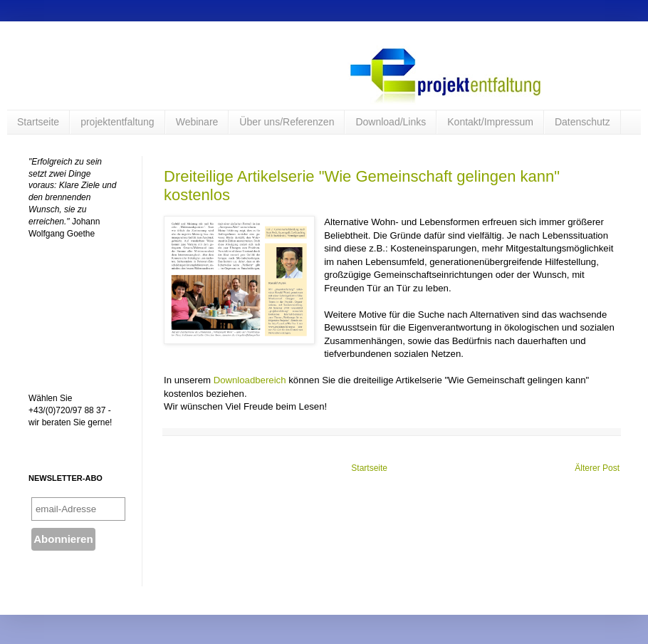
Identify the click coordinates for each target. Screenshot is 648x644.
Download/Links (391, 122)
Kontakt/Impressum (490, 122)
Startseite (38, 122)
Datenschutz (582, 122)
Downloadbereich (251, 380)
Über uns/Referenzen (287, 122)
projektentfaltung (117, 122)
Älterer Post (597, 468)
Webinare (197, 122)
